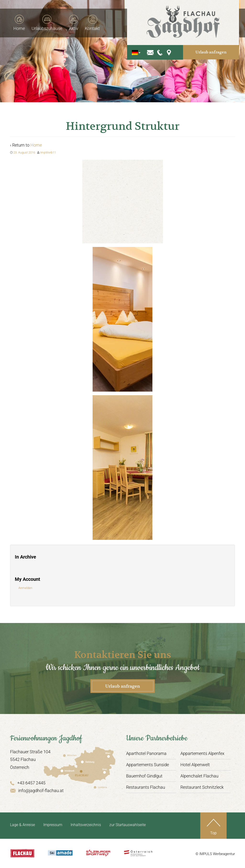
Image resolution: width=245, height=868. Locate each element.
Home (36, 145)
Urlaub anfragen (215, 46)
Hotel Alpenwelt (195, 765)
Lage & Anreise (22, 825)
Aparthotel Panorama (146, 753)
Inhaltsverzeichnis (86, 825)
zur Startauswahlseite (128, 825)
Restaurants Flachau (146, 787)
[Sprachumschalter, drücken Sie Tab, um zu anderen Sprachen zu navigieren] (149, 47)
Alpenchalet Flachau (199, 776)
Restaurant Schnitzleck (202, 787)
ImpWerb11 (48, 152)
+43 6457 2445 (28, 783)
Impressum (53, 825)
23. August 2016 (24, 152)
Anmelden (25, 588)
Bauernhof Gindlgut (144, 776)
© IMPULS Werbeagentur (215, 854)
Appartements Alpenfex (202, 753)
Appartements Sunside (148, 765)
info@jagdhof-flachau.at (37, 791)
